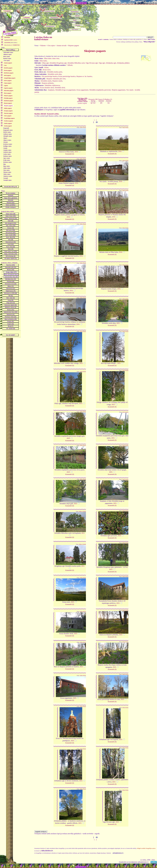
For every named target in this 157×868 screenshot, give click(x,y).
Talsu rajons (6, 170)
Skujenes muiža (57, 81)
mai (94, 103)
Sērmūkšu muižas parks (55, 72)
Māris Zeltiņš (82, 511)
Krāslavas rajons (8, 144)
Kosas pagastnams (83, 90)
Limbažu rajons (7, 152)
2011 (83, 533)
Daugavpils (6, 128)
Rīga (5, 164)
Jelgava (5, 138)
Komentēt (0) (70, 154)
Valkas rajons (7, 174)
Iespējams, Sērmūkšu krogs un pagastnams (62, 90)
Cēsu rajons (7, 60)
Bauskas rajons (7, 58)
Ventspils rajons (7, 180)
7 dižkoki (69, 65)
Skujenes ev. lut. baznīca (84, 76)
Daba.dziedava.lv (12, 45)
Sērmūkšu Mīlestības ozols (76, 63)
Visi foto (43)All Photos (82, 100)
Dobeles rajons (7, 132)
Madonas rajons (7, 156)
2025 (118, 323)
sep (108, 103)
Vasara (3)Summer (101, 100)
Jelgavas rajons (7, 140)
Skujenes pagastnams (119, 90)
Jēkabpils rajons (8, 136)
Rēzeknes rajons (8, 162)
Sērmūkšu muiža (46, 81)
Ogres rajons (7, 158)
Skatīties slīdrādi (40, 114)
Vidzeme (43, 46)
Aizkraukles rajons (8, 52)
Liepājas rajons (7, 150)
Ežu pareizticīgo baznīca (50, 76)
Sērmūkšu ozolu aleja (55, 74)
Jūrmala (5, 142)
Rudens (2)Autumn (108, 100)
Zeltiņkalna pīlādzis (123, 63)
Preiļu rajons (7, 160)
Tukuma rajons (7, 172)
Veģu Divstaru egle (92, 63)
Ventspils (6, 178)
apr (92, 103)
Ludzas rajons (7, 154)
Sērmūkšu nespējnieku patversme (100, 90)
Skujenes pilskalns (48, 83)
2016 (76, 152)
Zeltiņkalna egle (111, 63)
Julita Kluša (83, 127)
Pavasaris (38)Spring (93, 100)
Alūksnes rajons (7, 54)
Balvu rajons (7, 56)
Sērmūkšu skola (60, 88)
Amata (46, 67)
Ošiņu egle (45, 63)
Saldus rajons (7, 168)
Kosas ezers (47, 70)
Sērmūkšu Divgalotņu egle (58, 63)
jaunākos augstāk (82, 103)
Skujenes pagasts (74, 46)
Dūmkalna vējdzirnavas (52, 85)
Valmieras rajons (8, 176)
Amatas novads (61, 46)
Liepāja (5, 148)
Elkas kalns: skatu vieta (52, 58)
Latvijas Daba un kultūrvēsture (43, 38)
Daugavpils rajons (8, 130)
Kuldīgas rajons (7, 146)
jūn (101, 103)
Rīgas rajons (7, 166)
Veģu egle (102, 63)
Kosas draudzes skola (47, 88)
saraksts (11, 40)
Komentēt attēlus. (53, 114)
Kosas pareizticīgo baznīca (67, 76)
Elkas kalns (43, 61)
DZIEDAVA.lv (81, 3)
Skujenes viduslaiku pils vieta (56, 79)
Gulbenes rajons (8, 134)
